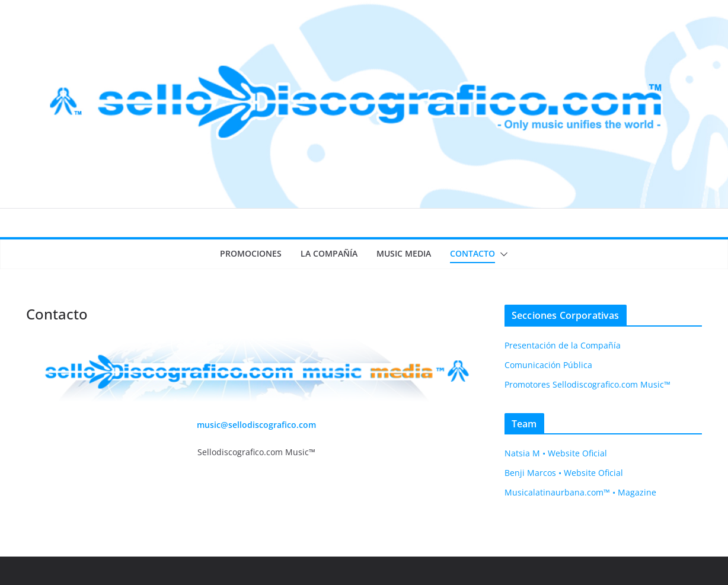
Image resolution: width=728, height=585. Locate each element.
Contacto (472, 253)
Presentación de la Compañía (563, 345)
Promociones (251, 253)
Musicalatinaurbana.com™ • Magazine (580, 492)
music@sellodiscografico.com (256, 425)
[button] (502, 254)
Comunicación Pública (548, 365)
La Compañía (329, 253)
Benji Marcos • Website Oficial (564, 473)
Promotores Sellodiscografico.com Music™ (587, 384)
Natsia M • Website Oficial (556, 453)
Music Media (404, 253)
